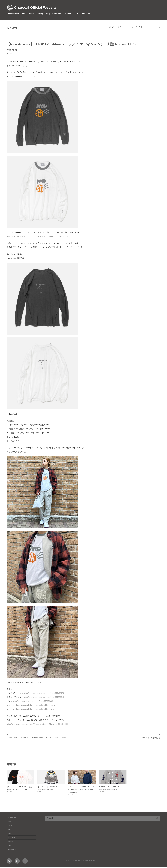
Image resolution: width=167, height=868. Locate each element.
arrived (10, 54)
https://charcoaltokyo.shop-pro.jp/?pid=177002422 (37, 705)
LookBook (57, 14)
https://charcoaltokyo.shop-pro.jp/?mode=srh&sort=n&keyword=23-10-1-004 (37, 236)
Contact (67, 14)
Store (76, 14)
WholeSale (86, 14)
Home (24, 14)
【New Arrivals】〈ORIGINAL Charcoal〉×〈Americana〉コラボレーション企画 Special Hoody (82, 790)
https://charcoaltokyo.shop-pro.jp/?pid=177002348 (44, 697)
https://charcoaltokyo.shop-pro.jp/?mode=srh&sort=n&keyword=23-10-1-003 (37, 724)
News (32, 14)
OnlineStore (14, 14)
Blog (48, 14)
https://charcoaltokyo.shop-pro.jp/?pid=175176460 (33, 701)
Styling (40, 14)
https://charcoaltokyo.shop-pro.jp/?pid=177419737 (37, 709)
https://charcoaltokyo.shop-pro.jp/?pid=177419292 (44, 693)
